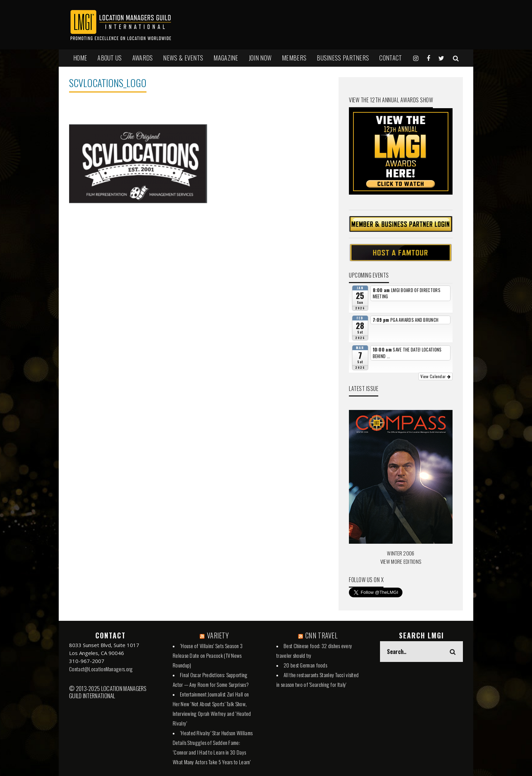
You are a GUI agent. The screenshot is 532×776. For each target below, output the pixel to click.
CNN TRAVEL (321, 635)
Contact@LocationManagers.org (101, 669)
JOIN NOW (260, 58)
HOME (80, 58)
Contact (391, 58)
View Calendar (435, 376)
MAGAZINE (226, 58)
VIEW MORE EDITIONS (401, 561)
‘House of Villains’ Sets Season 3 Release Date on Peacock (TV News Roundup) (208, 655)
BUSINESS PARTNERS (343, 58)
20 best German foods (305, 665)
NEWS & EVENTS (183, 58)
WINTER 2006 (401, 553)
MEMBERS (294, 58)
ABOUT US (110, 58)
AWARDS (143, 58)
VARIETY (218, 635)
